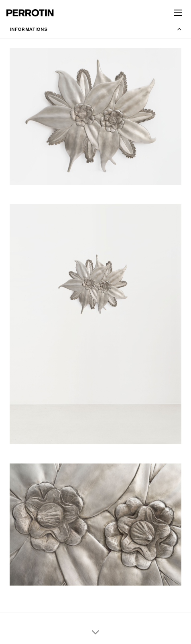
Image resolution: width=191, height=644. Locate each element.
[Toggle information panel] (95, 29)
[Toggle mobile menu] (178, 13)
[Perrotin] (30, 13)
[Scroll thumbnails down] (95, 632)
